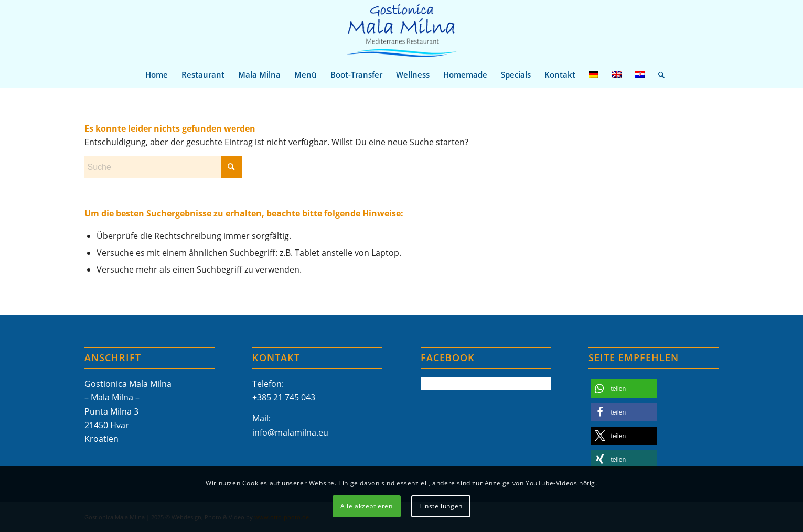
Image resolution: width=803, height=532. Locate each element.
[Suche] (658, 74)
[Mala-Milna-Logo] (401, 31)
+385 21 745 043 (284, 397)
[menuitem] (157, 74)
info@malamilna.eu (290, 432)
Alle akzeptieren (367, 506)
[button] (624, 389)
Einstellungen (441, 506)
